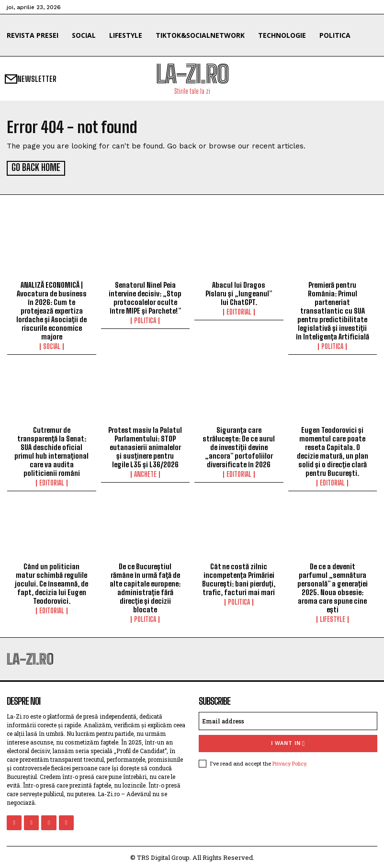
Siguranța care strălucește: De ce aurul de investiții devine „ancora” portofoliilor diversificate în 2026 (239, 446)
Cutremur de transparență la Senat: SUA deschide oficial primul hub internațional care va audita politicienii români (51, 451)
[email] (288, 720)
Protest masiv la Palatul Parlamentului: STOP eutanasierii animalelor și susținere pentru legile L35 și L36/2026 (145, 446)
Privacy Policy (289, 762)
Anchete (145, 473)
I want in (288, 742)
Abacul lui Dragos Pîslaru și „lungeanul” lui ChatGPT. (239, 292)
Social (52, 345)
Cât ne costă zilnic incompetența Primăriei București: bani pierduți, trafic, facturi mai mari (239, 578)
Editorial (239, 311)
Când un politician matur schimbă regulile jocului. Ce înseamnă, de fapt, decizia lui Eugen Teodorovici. (51, 583)
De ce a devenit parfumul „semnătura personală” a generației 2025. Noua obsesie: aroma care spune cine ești (333, 587)
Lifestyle (333, 619)
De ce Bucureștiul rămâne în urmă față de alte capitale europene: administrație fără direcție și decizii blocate (145, 587)
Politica (145, 319)
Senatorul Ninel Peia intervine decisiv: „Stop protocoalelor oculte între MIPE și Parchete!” (145, 296)
